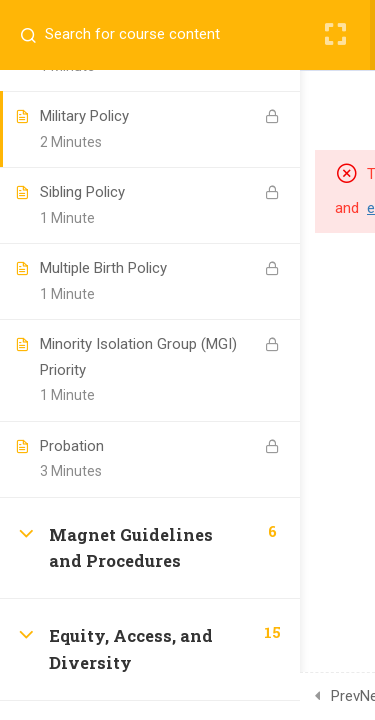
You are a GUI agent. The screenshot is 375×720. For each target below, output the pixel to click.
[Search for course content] (36, 35)
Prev (345, 696)
